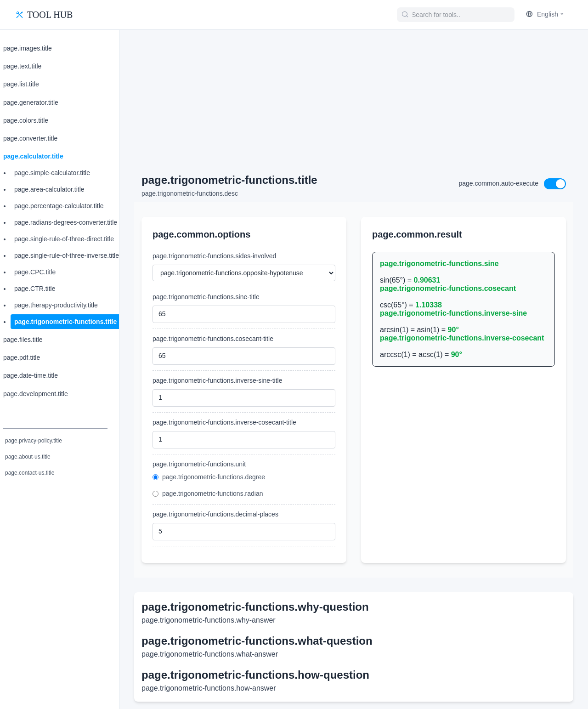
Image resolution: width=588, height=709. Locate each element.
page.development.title (36, 394)
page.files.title (23, 340)
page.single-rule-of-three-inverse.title (67, 255)
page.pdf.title (22, 357)
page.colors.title (26, 120)
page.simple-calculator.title (52, 173)
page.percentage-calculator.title (59, 206)
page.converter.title (30, 138)
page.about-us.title (28, 457)
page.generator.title (31, 102)
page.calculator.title (33, 156)
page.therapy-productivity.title (56, 305)
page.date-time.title (31, 375)
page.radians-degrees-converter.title (66, 222)
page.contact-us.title (30, 473)
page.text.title (22, 66)
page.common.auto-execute (498, 183)
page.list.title (21, 84)
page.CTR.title (35, 289)
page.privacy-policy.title (34, 441)
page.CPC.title (35, 272)
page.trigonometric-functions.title (65, 322)
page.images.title (28, 48)
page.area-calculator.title (49, 189)
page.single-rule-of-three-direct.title (64, 239)
